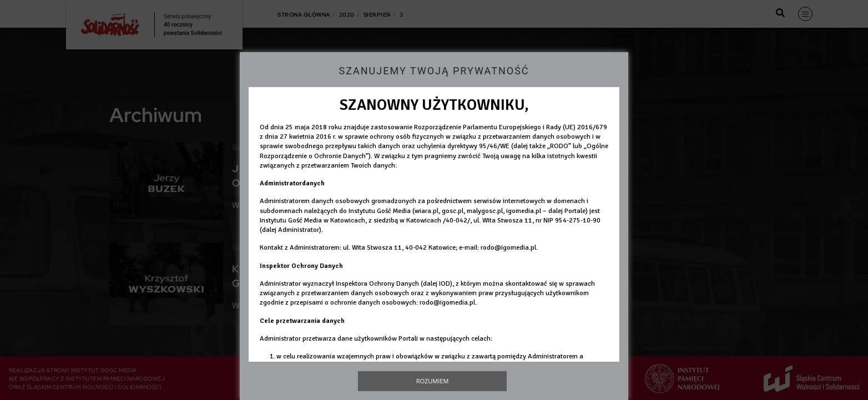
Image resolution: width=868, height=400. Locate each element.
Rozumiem (433, 381)
